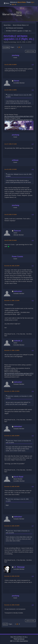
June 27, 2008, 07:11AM (10, 144)
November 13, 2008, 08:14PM (12, 486)
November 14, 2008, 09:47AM (12, 576)
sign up (14, 4)
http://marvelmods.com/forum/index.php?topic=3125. (18, 120)
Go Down (6, 47)
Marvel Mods (9, 14)
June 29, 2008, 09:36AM (10, 240)
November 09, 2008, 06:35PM (12, 266)
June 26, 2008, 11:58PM (10, 90)
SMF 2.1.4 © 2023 (14, 641)
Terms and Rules (18, 637)
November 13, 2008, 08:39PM (12, 526)
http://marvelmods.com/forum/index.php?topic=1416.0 (19, 116)
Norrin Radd (18, 477)
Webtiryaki (22, 639)
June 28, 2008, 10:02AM (10, 169)
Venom (16, 81)
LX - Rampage (19, 567)
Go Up (5, 624)
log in (33, 2)
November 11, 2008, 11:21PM (12, 300)
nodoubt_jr (18, 341)
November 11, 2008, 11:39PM (12, 350)
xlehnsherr (18, 291)
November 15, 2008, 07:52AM (12, 605)
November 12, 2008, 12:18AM (12, 391)
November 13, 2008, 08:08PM (12, 436)
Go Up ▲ (25, 637)
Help (12, 637)
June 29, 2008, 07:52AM (10, 214)
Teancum (17, 231)
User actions (30, 51)
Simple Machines (24, 641)
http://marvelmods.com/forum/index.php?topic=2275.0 (19, 373)
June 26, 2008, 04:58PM (10, 65)
